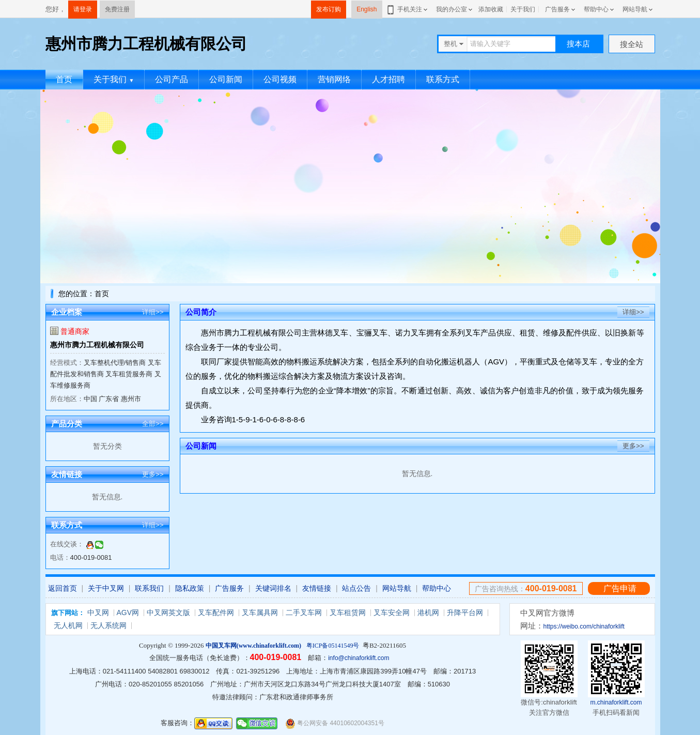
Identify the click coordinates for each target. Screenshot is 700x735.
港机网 (428, 612)
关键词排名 (273, 588)
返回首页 (63, 588)
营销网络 (334, 79)
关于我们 (523, 9)
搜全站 (632, 44)
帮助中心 (596, 9)
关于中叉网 (106, 588)
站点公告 (356, 588)
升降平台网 (465, 612)
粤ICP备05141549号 (333, 646)
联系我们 (149, 588)
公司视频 (280, 79)
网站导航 (635, 9)
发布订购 (329, 9)
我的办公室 (452, 9)
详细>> (153, 312)
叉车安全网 (392, 612)
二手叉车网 (304, 612)
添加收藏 (491, 9)
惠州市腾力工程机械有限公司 (97, 345)
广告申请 (620, 588)
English (367, 9)
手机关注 (408, 9)
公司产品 (172, 79)
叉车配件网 (216, 612)
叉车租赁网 (348, 612)
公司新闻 (226, 79)
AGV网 (128, 612)
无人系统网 (108, 625)
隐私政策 (190, 588)
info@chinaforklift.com (359, 658)
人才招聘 (388, 79)
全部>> (153, 424)
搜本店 (578, 44)
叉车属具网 (260, 612)
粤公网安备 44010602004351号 (335, 723)
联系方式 (443, 79)
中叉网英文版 (168, 612)
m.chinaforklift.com (616, 702)
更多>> (153, 474)
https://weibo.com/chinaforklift (584, 626)
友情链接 (317, 588)
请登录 (83, 9)
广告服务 (557, 9)
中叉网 (98, 612)
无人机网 (68, 625)
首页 (64, 79)
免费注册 (117, 9)
